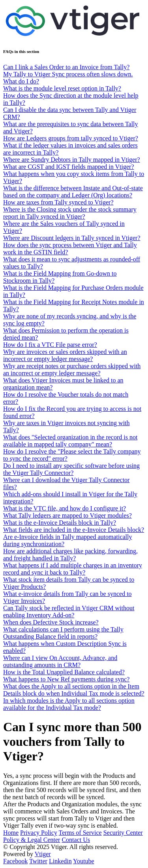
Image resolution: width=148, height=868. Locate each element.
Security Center (123, 833)
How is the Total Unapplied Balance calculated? (64, 672)
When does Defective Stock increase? (51, 622)
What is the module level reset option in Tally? (62, 88)
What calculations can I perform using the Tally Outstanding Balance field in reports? (63, 633)
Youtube (84, 861)
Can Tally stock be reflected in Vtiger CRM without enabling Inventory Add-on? (69, 612)
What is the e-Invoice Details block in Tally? (60, 523)
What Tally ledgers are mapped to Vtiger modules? (67, 515)
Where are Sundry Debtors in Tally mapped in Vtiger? (72, 160)
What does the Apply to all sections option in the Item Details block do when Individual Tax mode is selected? (74, 690)
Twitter (38, 861)
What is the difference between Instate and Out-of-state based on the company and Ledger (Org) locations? (73, 192)
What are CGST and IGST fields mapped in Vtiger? (68, 167)
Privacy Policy (39, 833)
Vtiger (43, 854)
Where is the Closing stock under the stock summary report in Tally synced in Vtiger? (70, 213)
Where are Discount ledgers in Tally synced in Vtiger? (72, 238)
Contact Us (76, 840)
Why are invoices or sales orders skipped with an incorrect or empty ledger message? (65, 355)
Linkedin (60, 861)
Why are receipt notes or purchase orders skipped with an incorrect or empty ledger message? (72, 370)
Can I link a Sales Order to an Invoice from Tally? (66, 67)
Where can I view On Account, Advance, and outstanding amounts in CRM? (60, 661)
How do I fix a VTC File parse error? (50, 345)
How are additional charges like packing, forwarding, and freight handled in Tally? (70, 555)
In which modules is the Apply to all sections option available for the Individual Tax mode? (69, 704)
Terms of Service (80, 833)
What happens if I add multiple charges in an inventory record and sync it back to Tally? (73, 569)
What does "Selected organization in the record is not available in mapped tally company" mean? (70, 441)
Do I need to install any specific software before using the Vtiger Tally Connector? (71, 469)
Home (11, 833)
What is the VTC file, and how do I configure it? (65, 508)
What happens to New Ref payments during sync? (66, 679)
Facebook (15, 861)
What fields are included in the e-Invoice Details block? (74, 530)
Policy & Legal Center (32, 840)
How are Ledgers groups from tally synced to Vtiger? (71, 138)
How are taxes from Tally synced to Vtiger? (58, 202)
